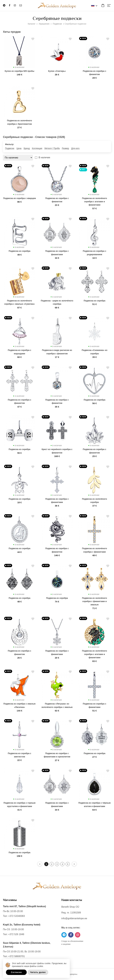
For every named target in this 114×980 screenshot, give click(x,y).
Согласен (16, 972)
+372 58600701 (16, 956)
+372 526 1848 (16, 934)
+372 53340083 (16, 916)
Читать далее (38, 972)
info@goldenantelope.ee (74, 918)
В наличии (44, 157)
